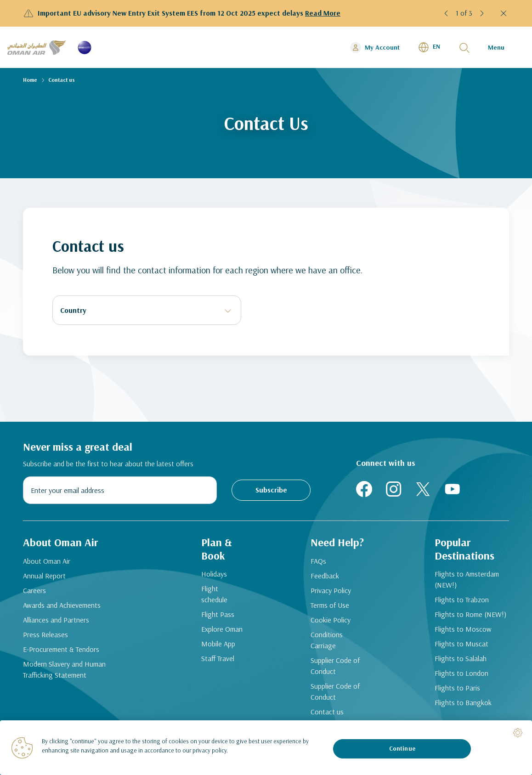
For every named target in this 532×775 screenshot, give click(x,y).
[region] (266, 748)
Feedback (325, 576)
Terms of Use (330, 605)
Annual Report (44, 576)
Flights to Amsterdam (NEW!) (467, 579)
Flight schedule (214, 594)
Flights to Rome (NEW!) (470, 614)
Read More (323, 13)
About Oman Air (47, 561)
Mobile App (218, 644)
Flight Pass (218, 614)
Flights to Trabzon (462, 600)
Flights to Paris (457, 688)
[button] (447, 13)
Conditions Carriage (327, 640)
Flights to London (461, 673)
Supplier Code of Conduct (335, 666)
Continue (402, 748)
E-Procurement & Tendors (61, 649)
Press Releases (45, 634)
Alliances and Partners (56, 620)
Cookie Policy (331, 620)
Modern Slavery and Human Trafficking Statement (64, 669)
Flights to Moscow (463, 629)
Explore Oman (222, 629)
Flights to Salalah (461, 658)
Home (30, 80)
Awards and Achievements (62, 605)
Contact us (327, 712)
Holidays (214, 574)
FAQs (318, 561)
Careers (34, 590)
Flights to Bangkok (463, 702)
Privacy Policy (331, 590)
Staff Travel (218, 658)
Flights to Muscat (461, 644)
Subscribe (271, 490)
